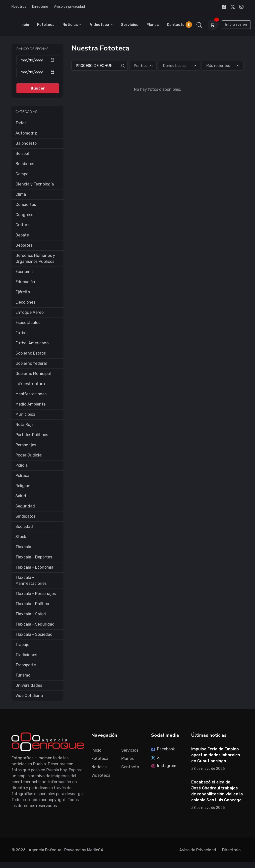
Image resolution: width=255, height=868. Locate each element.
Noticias (72, 25)
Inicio (24, 25)
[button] (199, 25)
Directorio (40, 7)
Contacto (176, 25)
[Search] (99, 66)
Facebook (163, 749)
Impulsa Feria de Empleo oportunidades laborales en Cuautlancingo (216, 755)
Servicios (130, 25)
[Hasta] (38, 72)
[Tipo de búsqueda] (143, 66)
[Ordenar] (223, 66)
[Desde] (38, 60)
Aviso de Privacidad (198, 850)
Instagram (164, 766)
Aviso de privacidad (69, 7)
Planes (153, 25)
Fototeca (46, 25)
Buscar (38, 88)
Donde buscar (175, 66)
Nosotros (19, 7)
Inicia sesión (236, 24)
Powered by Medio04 (84, 850)
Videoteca (101, 25)
